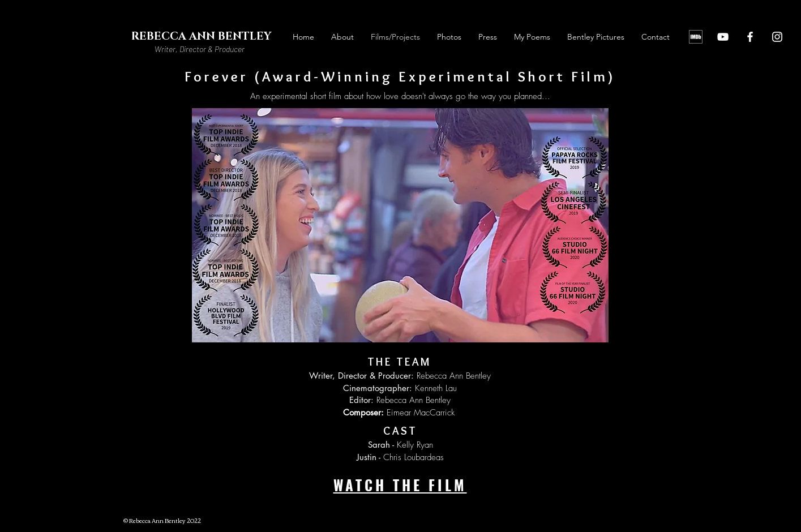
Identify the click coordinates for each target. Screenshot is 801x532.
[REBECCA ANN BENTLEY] (202, 37)
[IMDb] (696, 37)
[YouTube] (723, 37)
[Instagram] (777, 37)
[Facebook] (750, 37)
